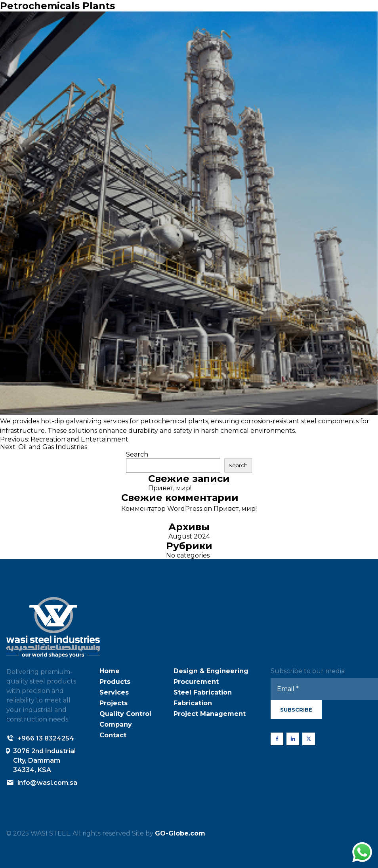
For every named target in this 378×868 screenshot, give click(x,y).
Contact (113, 735)
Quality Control (125, 714)
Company (116, 724)
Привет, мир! (170, 488)
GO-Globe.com (180, 833)
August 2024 (189, 536)
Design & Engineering (211, 671)
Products (115, 682)
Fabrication (193, 703)
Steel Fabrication (203, 692)
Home (110, 671)
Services (114, 692)
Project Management (210, 714)
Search (137, 454)
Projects (114, 703)
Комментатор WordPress (162, 509)
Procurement (196, 682)
